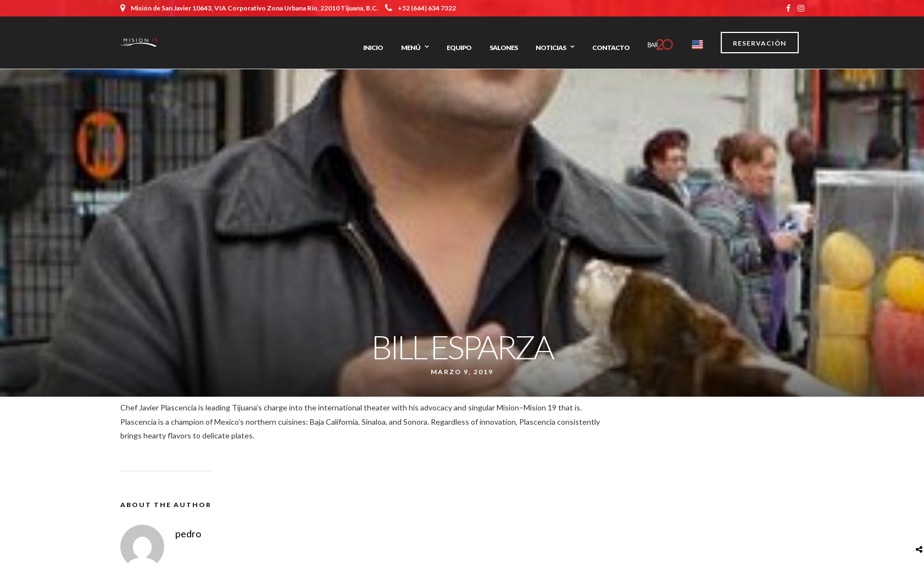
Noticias (551, 48)
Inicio (373, 48)
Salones (503, 48)
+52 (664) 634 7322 (421, 8)
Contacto (611, 48)
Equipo (459, 48)
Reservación (759, 43)
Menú (411, 48)
